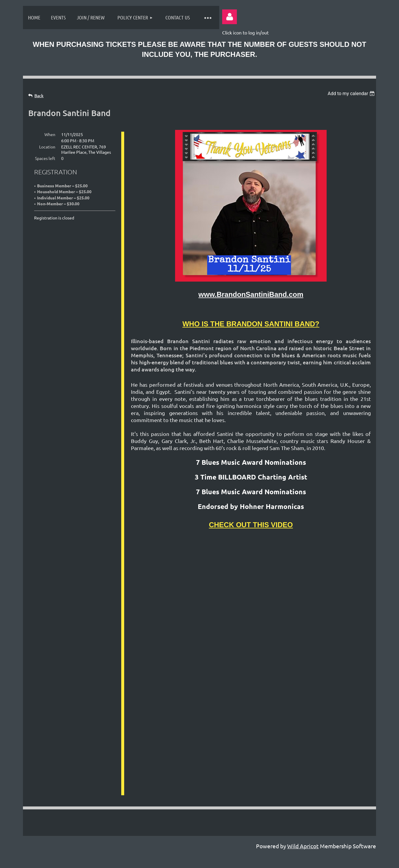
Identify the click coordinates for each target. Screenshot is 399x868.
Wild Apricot (303, 744)
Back (39, 96)
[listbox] (352, 94)
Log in (230, 17)
